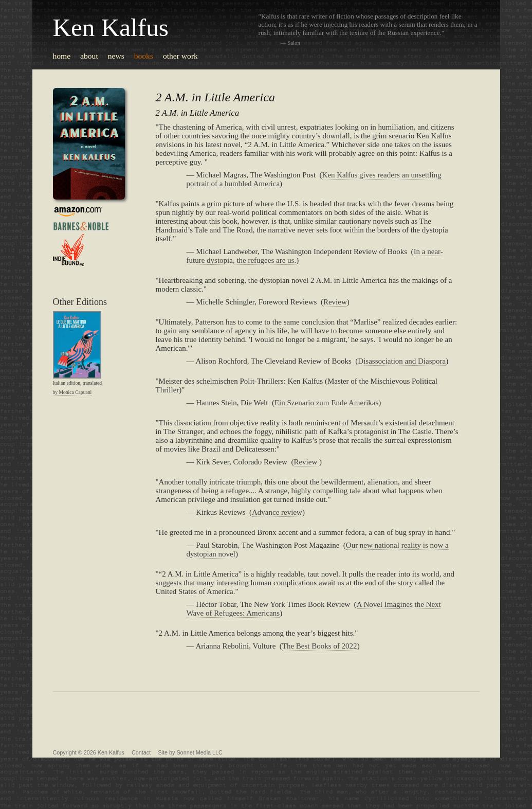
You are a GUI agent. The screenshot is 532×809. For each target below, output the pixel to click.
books (144, 56)
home (62, 56)
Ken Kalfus (111, 28)
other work (180, 56)
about (89, 56)
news (116, 56)
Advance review (277, 512)
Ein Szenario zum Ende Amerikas (326, 403)
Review (335, 302)
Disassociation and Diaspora (402, 361)
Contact (141, 752)
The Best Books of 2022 (320, 646)
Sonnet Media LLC (199, 752)
